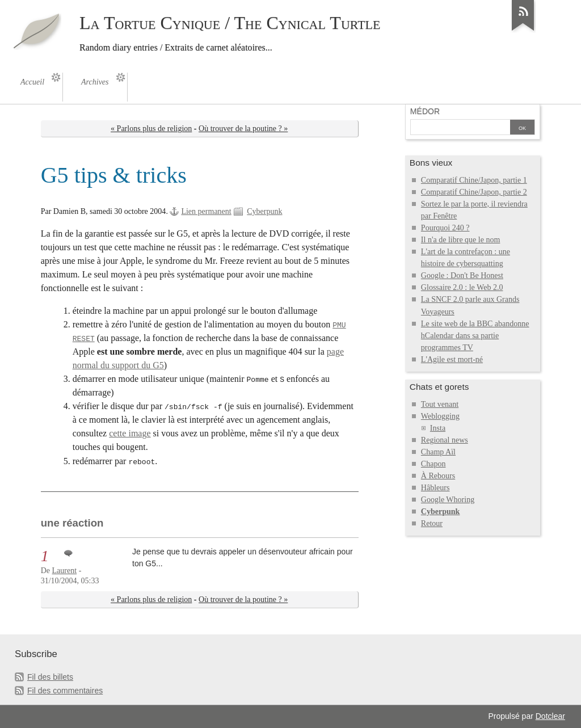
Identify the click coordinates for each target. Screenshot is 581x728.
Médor (425, 111)
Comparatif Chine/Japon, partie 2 (474, 192)
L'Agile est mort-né (452, 359)
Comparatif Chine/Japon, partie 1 (474, 180)
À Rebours (438, 476)
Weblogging (440, 416)
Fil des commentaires (65, 691)
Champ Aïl (438, 452)
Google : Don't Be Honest (462, 275)
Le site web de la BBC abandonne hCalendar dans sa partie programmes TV (475, 336)
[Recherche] (460, 128)
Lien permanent (206, 211)
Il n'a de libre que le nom (461, 240)
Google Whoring (448, 500)
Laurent (65, 571)
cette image (130, 433)
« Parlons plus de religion (151, 129)
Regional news (445, 440)
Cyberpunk (264, 211)
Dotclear (550, 716)
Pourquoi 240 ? (445, 228)
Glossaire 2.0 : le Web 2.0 (462, 287)
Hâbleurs (435, 488)
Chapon (433, 464)
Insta (438, 428)
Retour (432, 523)
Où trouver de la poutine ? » (243, 129)
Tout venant (440, 404)
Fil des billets (50, 677)
